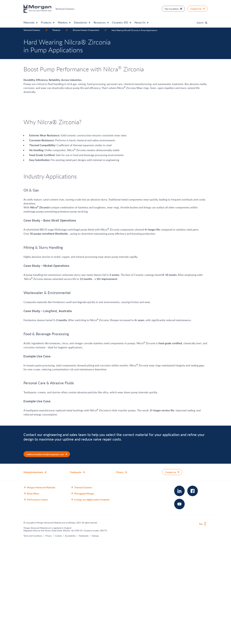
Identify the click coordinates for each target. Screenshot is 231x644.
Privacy (49, 636)
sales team (78, 535)
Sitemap (95, 636)
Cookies (58, 636)
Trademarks (84, 636)
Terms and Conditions (33, 636)
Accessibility (70, 636)
